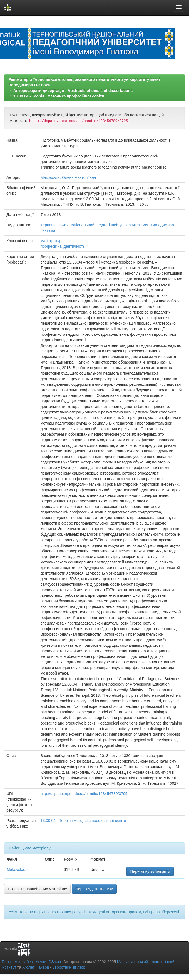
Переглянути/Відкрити (150, 871)
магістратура (52, 241)
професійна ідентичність (63, 246)
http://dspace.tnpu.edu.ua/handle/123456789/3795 (84, 794)
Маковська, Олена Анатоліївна (68, 177)
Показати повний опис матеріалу (37, 889)
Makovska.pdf (19, 869)
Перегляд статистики (94, 889)
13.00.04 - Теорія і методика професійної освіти (59, 96)
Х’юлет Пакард (36, 967)
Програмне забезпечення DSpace (32, 962)
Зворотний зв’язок (69, 967)
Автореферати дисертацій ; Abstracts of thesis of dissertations (73, 91)
